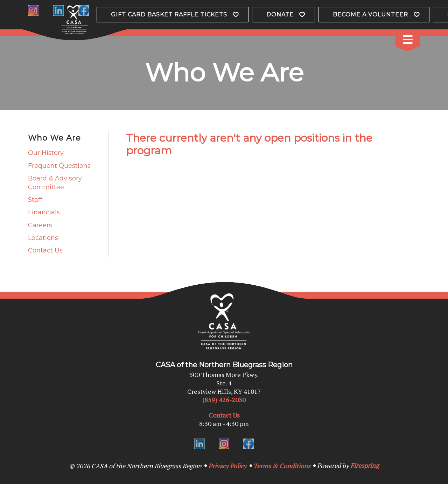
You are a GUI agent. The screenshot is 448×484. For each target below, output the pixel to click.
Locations (43, 238)
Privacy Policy (227, 466)
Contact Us (45, 250)
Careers (40, 225)
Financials (44, 212)
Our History (46, 153)
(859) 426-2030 (224, 400)
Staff (35, 200)
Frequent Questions (59, 166)
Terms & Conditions (282, 466)
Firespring (365, 465)
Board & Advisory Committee (55, 183)
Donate (280, 15)
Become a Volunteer (370, 15)
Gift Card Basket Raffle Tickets (169, 15)
